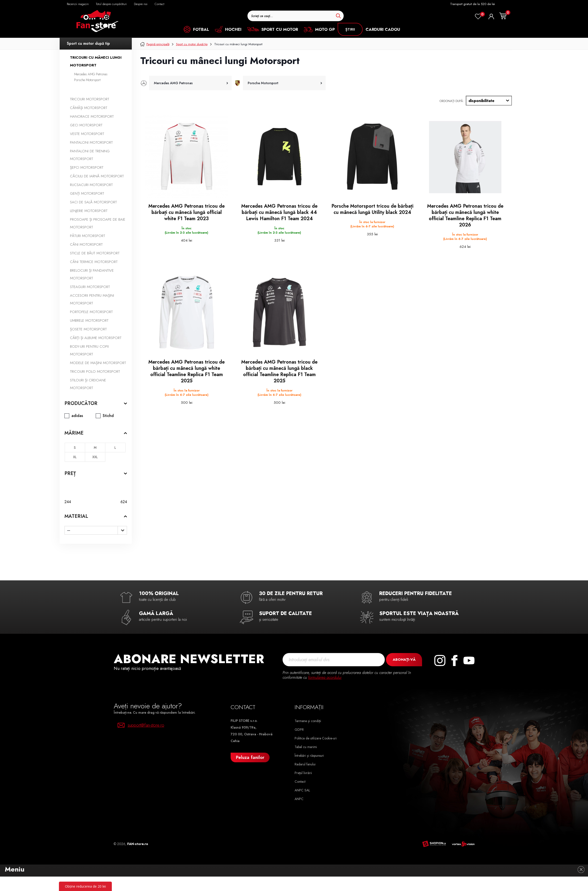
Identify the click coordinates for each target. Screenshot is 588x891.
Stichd (108, 416)
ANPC (299, 799)
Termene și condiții (308, 721)
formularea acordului (325, 677)
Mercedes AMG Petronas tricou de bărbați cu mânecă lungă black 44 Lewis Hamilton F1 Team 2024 (279, 212)
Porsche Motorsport (87, 80)
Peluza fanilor (250, 757)
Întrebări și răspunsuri (309, 756)
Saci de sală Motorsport (93, 202)
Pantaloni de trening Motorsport (90, 155)
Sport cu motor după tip (88, 43)
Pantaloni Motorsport (91, 142)
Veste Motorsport (87, 134)
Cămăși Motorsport (89, 108)
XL (75, 457)
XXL (95, 457)
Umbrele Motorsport (89, 321)
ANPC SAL (302, 790)
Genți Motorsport (87, 193)
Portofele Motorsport (91, 312)
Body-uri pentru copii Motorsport (89, 350)
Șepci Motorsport (87, 167)
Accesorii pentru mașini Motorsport (92, 299)
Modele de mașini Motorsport (98, 363)
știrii (350, 29)
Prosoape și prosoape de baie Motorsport (98, 223)
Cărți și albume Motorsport (96, 338)
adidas (77, 416)
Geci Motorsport (86, 125)
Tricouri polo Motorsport (95, 372)
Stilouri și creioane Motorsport (88, 384)
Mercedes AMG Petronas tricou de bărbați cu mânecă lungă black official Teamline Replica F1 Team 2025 (279, 372)
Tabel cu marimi (306, 747)
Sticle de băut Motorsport (95, 253)
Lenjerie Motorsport (89, 211)
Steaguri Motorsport (90, 287)
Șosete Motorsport (88, 329)
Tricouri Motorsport (90, 99)
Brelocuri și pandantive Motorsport (92, 274)
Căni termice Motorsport (94, 262)
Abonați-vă (404, 660)
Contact (300, 782)
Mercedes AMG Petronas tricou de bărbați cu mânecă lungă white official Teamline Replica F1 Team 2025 (187, 372)
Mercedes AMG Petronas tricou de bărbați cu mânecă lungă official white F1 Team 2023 (187, 212)
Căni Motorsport (86, 244)
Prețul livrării (303, 773)
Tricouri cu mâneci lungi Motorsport (96, 61)
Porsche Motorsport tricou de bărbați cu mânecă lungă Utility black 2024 (372, 209)
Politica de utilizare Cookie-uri (316, 738)
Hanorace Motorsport (92, 116)
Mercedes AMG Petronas (91, 74)
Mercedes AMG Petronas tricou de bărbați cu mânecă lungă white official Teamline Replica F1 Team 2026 (465, 216)
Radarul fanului (305, 764)
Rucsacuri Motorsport (91, 185)
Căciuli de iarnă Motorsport (97, 176)
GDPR (299, 730)
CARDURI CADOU (383, 29)
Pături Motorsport (88, 236)
